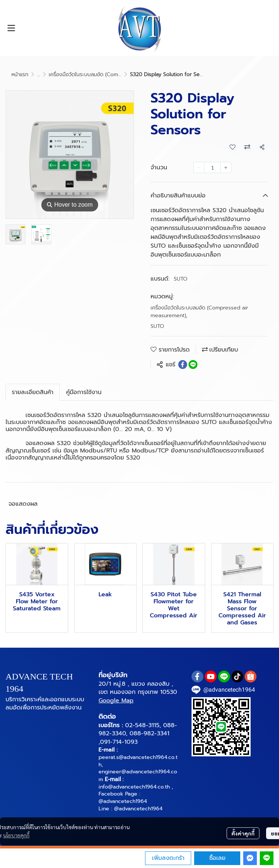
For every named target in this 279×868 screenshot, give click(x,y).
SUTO (181, 279)
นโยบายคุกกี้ (16, 835)
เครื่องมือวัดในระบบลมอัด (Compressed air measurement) (116, 74)
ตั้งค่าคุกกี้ (243, 833)
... (39, 74)
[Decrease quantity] (199, 167)
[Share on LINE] (193, 365)
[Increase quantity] (226, 167)
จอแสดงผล (23, 504)
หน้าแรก (20, 74)
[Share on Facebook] (183, 365)
